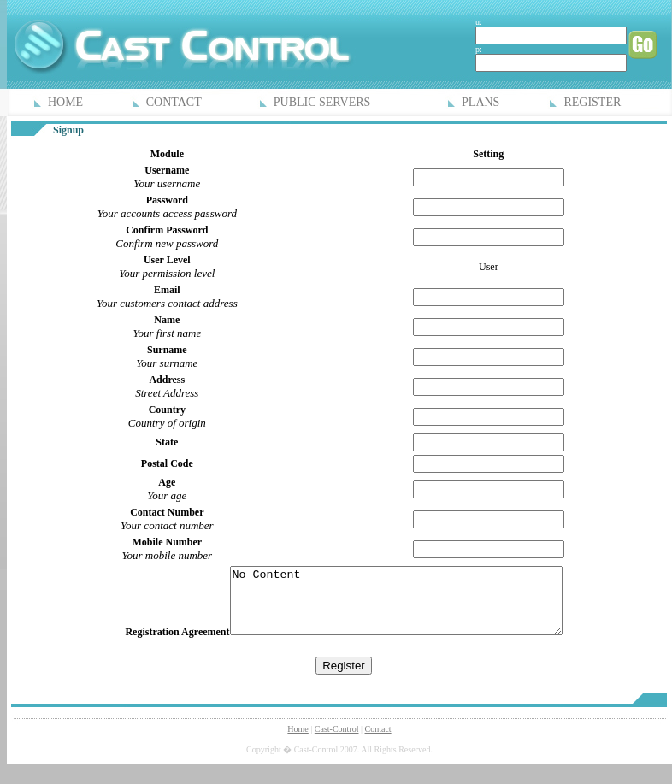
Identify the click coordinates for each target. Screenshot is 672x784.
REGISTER (592, 102)
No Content (396, 607)
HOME (65, 102)
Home (298, 742)
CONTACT (174, 102)
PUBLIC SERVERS (322, 102)
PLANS (480, 102)
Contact (378, 742)
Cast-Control (337, 742)
